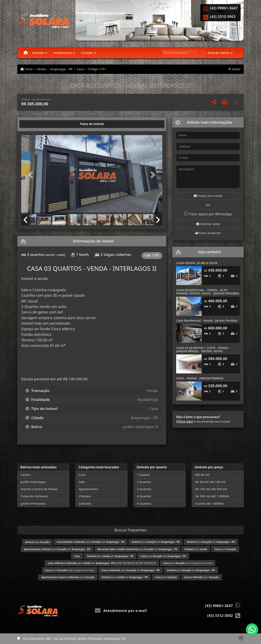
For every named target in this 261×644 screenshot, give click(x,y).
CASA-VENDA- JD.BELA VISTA (197, 263)
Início (27, 69)
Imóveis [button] (38, 53)
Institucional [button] (62, 53)
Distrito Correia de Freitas (39, 489)
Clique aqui (185, 421)
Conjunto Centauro (34, 496)
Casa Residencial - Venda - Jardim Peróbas (207, 320)
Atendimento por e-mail (121, 611)
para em (91, 542)
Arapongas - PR (61, 69)
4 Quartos (144, 496)
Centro (25, 475)
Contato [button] (87, 53)
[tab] (34, 124)
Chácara (85, 496)
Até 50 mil (202, 475)
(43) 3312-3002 (223, 17)
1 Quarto (143, 475)
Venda (41, 69)
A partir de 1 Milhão (209, 503)
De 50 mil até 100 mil (210, 482)
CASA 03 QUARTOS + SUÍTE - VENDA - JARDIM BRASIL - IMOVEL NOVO (203, 349)
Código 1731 (97, 69)
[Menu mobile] (26, 53)
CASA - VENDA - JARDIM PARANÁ (200, 378)
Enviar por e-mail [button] (208, 196)
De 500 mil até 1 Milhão (212, 496)
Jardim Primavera (33, 503)
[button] (32, 175)
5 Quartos (144, 503)
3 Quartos (144, 489)
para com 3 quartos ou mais (70, 570)
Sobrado (85, 503)
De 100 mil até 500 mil (211, 489)
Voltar (235, 69)
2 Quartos (144, 482)
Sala (82, 482)
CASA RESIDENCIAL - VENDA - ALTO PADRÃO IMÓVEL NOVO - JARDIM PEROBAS (208, 292)
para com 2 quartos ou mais (188, 563)
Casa (80, 69)
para (37, 542)
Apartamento (88, 489)
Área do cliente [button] (218, 53)
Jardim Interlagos (33, 482)
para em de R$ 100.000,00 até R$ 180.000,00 (102, 563)
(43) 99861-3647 (224, 8)
